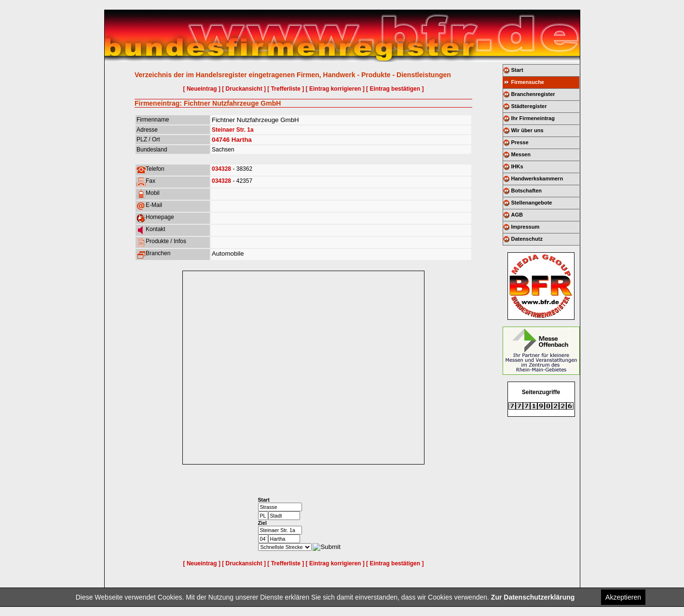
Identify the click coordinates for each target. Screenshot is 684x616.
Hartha (242, 140)
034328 (221, 169)
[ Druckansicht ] (244, 89)
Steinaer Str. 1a (233, 130)
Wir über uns (527, 130)
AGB (517, 215)
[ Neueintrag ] (202, 89)
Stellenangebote (532, 203)
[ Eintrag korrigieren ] (335, 89)
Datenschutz (527, 239)
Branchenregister (533, 94)
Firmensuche (528, 82)
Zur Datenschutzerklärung (533, 597)
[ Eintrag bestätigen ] (395, 89)
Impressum (526, 227)
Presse (520, 142)
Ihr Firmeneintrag (533, 118)
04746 (221, 140)
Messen (521, 154)
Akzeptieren (623, 597)
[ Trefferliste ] (286, 89)
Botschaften (527, 191)
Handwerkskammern (537, 178)
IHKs (517, 166)
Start (517, 70)
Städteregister (529, 106)
